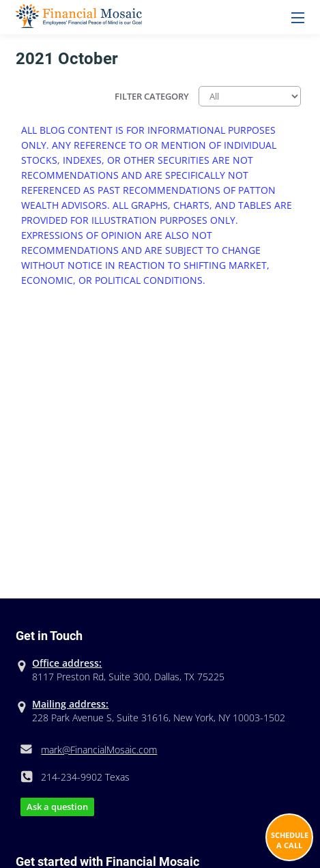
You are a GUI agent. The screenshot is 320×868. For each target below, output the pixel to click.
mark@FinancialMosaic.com (99, 750)
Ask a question (57, 807)
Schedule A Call (290, 840)
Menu (298, 18)
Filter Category (152, 97)
